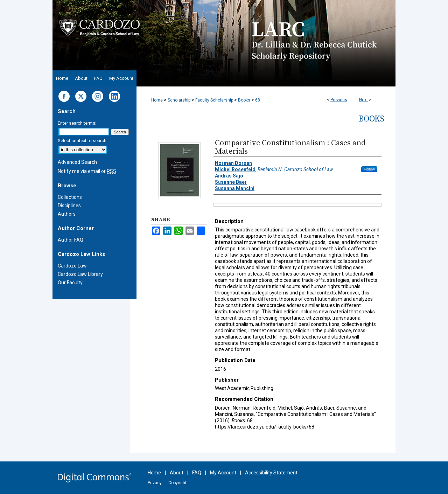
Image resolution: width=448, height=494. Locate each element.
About (177, 473)
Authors (67, 214)
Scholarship (179, 100)
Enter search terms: (77, 123)
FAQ (197, 473)
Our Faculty (70, 283)
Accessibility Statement (271, 473)
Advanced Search (77, 162)
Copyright (177, 483)
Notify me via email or (87, 171)
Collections (70, 197)
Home (157, 100)
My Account (223, 473)
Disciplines (69, 206)
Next (363, 100)
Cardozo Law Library (80, 274)
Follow (369, 169)
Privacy (155, 483)
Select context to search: (83, 141)
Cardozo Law (72, 266)
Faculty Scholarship (214, 100)
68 (258, 100)
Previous (339, 100)
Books (244, 100)
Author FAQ (71, 240)
